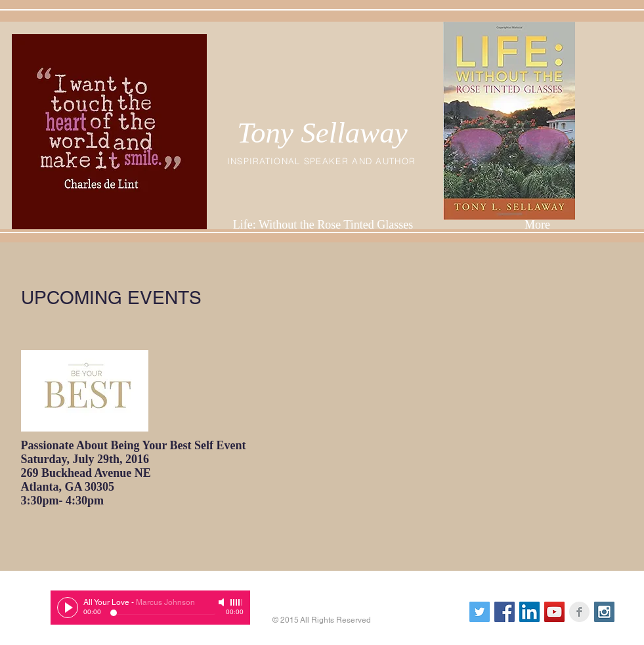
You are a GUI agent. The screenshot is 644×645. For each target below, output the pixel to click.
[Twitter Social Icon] (480, 612)
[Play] (68, 608)
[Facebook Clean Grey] (579, 612)
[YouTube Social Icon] (554, 612)
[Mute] (223, 602)
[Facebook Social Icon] (504, 612)
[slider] (237, 602)
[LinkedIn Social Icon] (529, 612)
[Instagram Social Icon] (604, 612)
